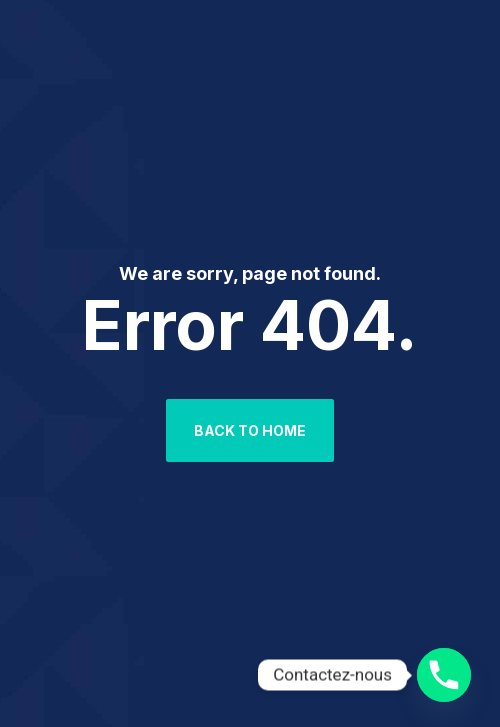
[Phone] (444, 675)
